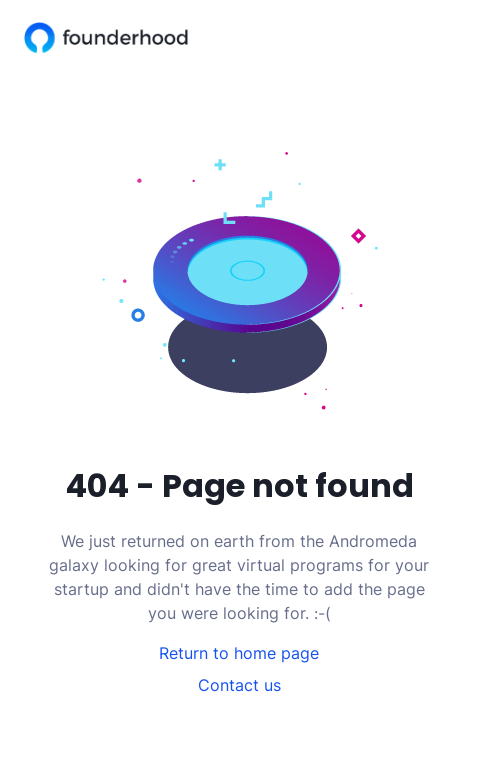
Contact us (239, 685)
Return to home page (239, 653)
